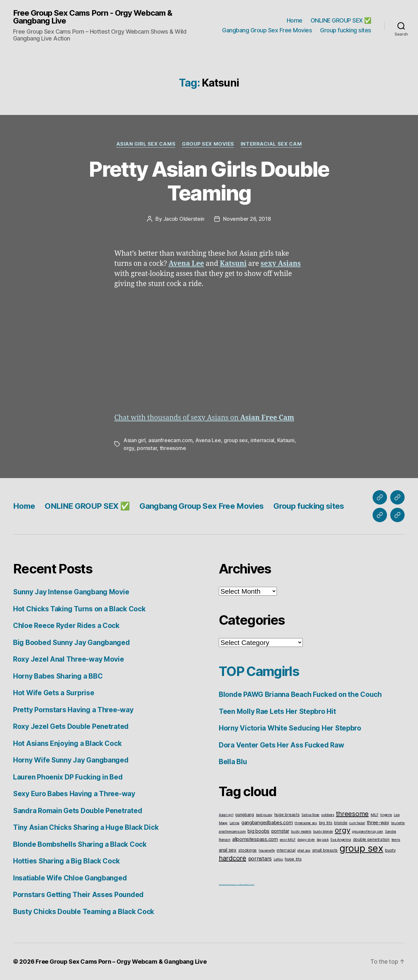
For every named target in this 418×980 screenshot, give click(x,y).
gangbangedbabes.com (267, 822)
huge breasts (287, 815)
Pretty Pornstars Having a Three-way (73, 710)
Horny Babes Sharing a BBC (58, 676)
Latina (234, 823)
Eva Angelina (341, 840)
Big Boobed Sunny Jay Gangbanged (72, 643)
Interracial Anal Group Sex (247, 884)
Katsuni (286, 440)
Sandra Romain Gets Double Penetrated (78, 811)
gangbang (245, 815)
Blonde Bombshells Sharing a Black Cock (80, 844)
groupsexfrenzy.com (368, 832)
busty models (301, 832)
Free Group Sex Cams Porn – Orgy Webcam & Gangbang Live (121, 962)
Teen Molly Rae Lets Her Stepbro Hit (277, 711)
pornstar (147, 448)
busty (390, 850)
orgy (129, 448)
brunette (398, 823)
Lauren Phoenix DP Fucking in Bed (68, 777)
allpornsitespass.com (255, 839)
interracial (262, 440)
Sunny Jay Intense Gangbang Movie (71, 592)
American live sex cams (225, 884)
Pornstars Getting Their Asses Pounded (78, 895)
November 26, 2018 (247, 219)
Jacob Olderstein (184, 219)
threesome (173, 448)
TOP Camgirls (259, 671)
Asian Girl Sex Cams (146, 144)
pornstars (260, 859)
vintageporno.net (235, 884)
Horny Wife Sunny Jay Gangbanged (71, 760)
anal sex (228, 850)
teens (396, 840)
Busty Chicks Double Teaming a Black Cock (84, 912)
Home (295, 20)
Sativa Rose (310, 815)
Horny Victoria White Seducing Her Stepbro (290, 728)
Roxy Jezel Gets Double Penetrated (71, 726)
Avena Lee (208, 440)
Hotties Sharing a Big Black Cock (66, 861)
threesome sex (306, 823)
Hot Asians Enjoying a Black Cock (67, 743)
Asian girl (134, 440)
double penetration (371, 839)
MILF (375, 815)
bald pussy (264, 815)
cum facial (357, 823)
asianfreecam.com (170, 440)
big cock (323, 840)
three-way (378, 822)
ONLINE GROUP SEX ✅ (341, 20)
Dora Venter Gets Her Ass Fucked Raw (281, 745)
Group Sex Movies (208, 144)
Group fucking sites (346, 30)
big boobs (258, 831)
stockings (248, 850)
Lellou (278, 859)
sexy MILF (288, 840)
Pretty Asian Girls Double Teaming (209, 181)
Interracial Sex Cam (271, 144)
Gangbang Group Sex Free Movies (267, 30)
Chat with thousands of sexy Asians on (204, 418)
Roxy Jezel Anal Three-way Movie (69, 659)
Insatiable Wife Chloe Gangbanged (70, 878)
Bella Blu (233, 762)
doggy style (306, 840)
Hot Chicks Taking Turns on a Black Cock (79, 609)
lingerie (386, 815)
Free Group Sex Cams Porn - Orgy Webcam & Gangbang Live (93, 17)
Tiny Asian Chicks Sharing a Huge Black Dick (86, 827)
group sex (236, 440)
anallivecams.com (232, 832)
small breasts (325, 850)
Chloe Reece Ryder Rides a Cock (66, 626)
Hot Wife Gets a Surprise (54, 693)
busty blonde (323, 832)
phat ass (304, 851)
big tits (326, 823)
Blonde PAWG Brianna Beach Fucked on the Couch (300, 694)
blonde (341, 823)
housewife (267, 851)
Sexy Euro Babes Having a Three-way (74, 794)
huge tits (293, 859)
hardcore (233, 858)
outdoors (328, 815)
